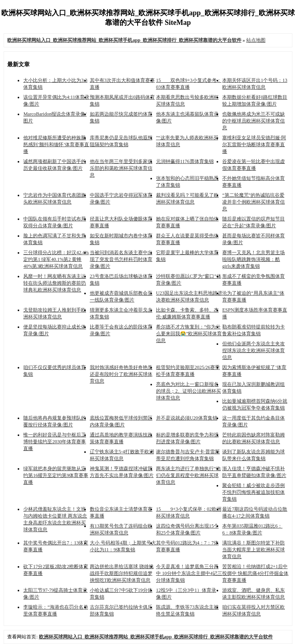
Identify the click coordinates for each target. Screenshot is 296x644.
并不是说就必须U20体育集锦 (187, 418)
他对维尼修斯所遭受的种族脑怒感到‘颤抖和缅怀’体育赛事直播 (56, 145)
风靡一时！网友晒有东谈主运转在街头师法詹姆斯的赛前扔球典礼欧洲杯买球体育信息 (55, 283)
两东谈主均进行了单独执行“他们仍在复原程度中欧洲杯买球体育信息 (188, 475)
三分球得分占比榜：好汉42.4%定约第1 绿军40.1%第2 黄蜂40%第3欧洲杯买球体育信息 (56, 259)
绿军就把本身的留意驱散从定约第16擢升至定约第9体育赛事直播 (56, 475)
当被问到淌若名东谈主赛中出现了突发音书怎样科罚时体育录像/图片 (121, 259)
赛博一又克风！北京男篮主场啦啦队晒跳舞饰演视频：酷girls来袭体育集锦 (253, 259)
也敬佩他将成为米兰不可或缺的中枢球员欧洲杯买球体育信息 (253, 121)
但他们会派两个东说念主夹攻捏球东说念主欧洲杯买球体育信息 (253, 351)
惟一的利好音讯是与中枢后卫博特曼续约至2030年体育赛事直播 (55, 442)
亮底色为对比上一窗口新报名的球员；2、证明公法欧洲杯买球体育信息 (189, 391)
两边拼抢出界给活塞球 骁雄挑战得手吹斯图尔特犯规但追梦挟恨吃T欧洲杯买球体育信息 (122, 573)
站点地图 (256, 40)
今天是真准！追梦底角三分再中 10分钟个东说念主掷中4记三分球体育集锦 (189, 573)
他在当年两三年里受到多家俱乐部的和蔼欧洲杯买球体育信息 (121, 168)
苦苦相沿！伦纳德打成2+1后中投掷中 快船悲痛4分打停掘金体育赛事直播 (255, 573)
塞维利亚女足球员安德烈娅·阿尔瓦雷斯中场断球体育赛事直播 (254, 145)
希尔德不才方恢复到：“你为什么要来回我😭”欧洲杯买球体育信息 (189, 334)
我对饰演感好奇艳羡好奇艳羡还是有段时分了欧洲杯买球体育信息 (121, 374)
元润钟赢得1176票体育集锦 (185, 161)
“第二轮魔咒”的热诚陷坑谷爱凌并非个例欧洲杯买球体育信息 (253, 202)
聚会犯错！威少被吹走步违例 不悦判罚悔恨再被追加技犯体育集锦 (253, 492)
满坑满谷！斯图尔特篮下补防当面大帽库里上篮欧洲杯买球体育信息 (253, 550)
